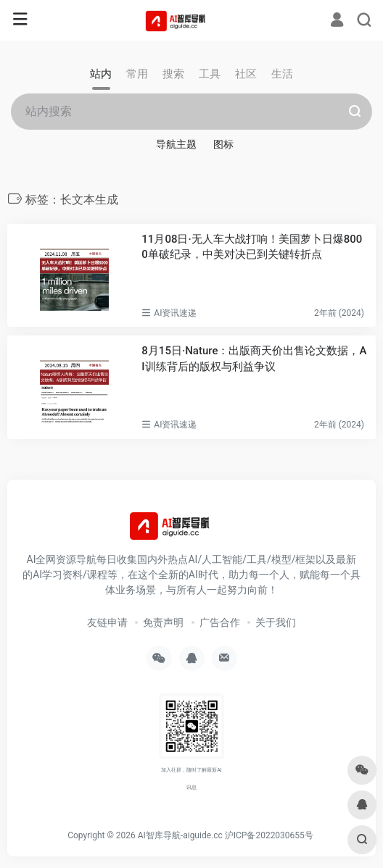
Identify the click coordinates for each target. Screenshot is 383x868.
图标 (223, 144)
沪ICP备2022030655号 (269, 835)
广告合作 (220, 622)
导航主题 (176, 144)
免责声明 (163, 622)
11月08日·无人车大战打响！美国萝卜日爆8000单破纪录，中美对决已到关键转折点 (252, 247)
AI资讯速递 (175, 313)
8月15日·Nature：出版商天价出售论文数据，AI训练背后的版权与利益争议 (254, 358)
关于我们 (276, 622)
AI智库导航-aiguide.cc (180, 835)
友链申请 (107, 622)
